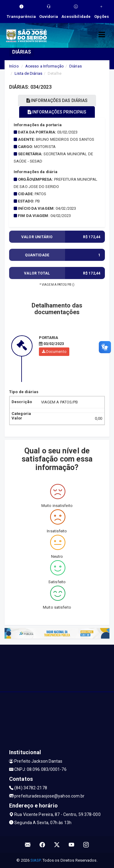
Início (14, 66)
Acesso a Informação (45, 66)
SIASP (36, 860)
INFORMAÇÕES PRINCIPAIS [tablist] (57, 112)
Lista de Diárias (28, 73)
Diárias (76, 66)
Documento (54, 352)
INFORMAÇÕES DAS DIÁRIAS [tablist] (57, 100)
